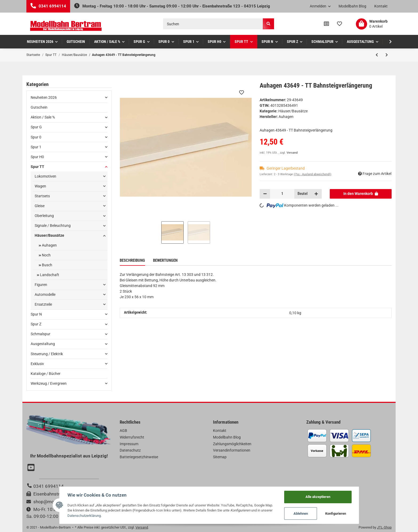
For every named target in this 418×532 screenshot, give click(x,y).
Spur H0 (37, 157)
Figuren (41, 285)
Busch (47, 265)
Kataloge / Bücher (46, 374)
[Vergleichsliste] (326, 24)
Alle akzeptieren (318, 497)
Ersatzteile (43, 304)
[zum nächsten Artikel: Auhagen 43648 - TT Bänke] (387, 55)
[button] (320, 6)
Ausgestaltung (43, 344)
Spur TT (37, 167)
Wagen (40, 186)
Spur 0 (36, 137)
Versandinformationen (232, 450)
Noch (46, 255)
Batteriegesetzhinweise (139, 457)
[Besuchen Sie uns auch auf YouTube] (32, 468)
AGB (123, 431)
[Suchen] (213, 24)
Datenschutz (130, 450)
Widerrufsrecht (132, 437)
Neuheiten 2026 (44, 97)
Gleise (40, 206)
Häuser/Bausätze (293, 111)
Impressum (129, 444)
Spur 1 (36, 147)
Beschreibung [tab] (132, 260)
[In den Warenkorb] (361, 194)
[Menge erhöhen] (316, 194)
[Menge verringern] (265, 194)
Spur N (36, 314)
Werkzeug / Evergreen (49, 383)
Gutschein (39, 107)
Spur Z (36, 324)
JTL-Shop (384, 527)
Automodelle (45, 294)
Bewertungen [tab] (165, 260)
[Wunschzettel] (339, 24)
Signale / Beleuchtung (53, 226)
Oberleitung (44, 216)
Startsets (42, 196)
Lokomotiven (45, 176)
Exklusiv (37, 364)
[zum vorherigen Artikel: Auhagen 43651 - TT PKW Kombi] (377, 55)
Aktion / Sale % (43, 117)
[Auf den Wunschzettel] (242, 92)
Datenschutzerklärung (84, 516)
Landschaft (49, 275)
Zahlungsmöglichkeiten (232, 444)
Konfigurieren (336, 513)
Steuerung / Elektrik (47, 354)
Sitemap (220, 457)
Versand (292, 153)
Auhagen (49, 245)
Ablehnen (301, 513)
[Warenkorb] (372, 24)
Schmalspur (41, 334)
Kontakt (381, 6)
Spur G (36, 127)
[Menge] (282, 194)
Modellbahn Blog (352, 6)
